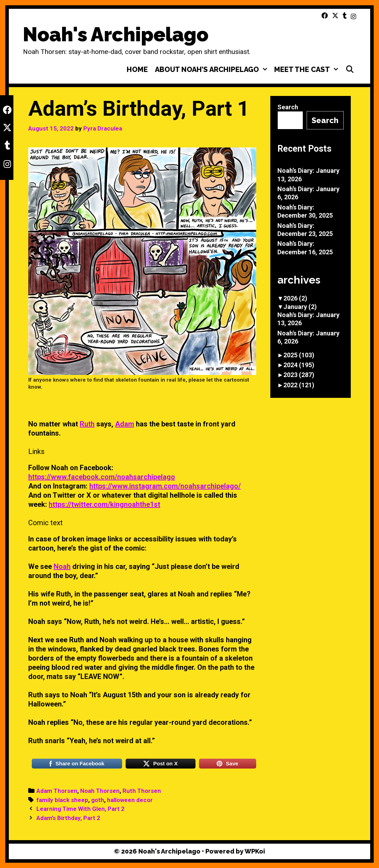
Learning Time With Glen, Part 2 (80, 809)
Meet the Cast (308, 69)
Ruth (87, 424)
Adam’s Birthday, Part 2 (68, 818)
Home (137, 69)
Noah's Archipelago (116, 34)
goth (98, 800)
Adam (125, 424)
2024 (299, 365)
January (300, 307)
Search (288, 107)
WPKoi (255, 851)
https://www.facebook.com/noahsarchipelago (102, 477)
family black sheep (62, 800)
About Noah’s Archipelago (213, 69)
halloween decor (130, 800)
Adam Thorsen (57, 791)
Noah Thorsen (100, 791)
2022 (299, 385)
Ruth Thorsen (142, 791)
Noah (62, 566)
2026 (295, 298)
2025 (299, 355)
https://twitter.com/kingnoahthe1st (104, 504)
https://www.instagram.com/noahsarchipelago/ (165, 486)
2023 (299, 375)
